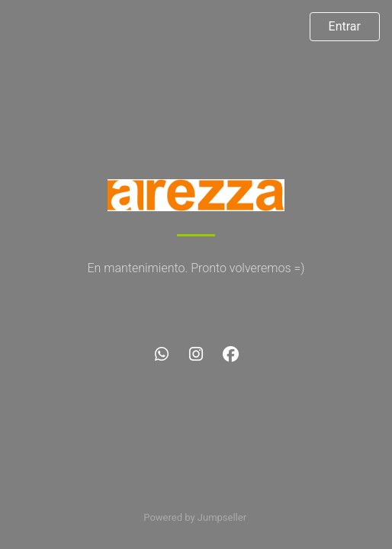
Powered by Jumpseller (194, 517)
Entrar (345, 26)
